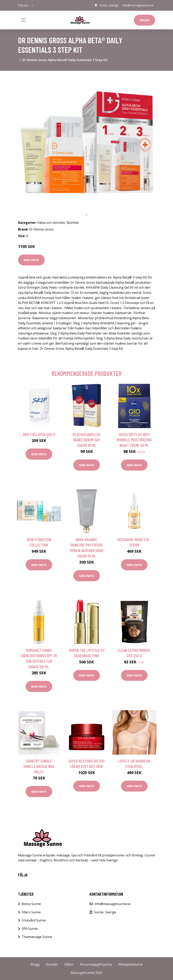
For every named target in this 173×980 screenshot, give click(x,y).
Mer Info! (31, 260)
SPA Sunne (30, 929)
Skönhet (73, 223)
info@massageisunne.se (138, 5)
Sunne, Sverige (109, 5)
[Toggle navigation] (23, 20)
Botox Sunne (31, 904)
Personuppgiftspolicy (96, 964)
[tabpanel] (87, 142)
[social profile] (32, 5)
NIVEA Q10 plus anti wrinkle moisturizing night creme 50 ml (134, 440)
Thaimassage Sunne (37, 937)
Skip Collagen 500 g (39, 434)
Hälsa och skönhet (51, 223)
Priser (144, 20)
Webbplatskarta (130, 964)
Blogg (35, 964)
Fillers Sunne (31, 912)
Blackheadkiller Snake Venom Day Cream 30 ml (86, 440)
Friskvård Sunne (34, 920)
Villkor (69, 964)
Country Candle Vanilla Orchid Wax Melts (39, 766)
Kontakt (52, 964)
